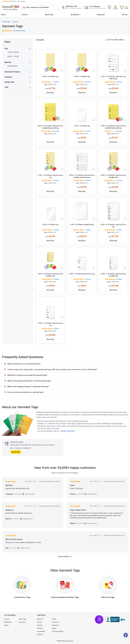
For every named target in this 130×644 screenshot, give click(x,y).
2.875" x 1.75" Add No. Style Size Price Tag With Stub (113, 176)
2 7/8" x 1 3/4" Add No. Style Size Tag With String (113, 78)
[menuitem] (3, 15)
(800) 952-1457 (30, 445)
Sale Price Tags (108, 597)
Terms (54, 619)
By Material (75, 15)
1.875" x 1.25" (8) (13, 52)
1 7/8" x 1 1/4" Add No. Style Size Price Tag (50, 176)
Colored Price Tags (22, 597)
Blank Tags (49, 15)
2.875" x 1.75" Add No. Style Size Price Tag (113, 226)
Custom (24, 15)
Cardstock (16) (12, 66)
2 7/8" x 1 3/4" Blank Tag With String (82, 225)
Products (40, 628)
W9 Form (40, 635)
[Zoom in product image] (62, 71)
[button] (109, 7)
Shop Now (50, 93)
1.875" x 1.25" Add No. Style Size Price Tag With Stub (50, 275)
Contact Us (56, 622)
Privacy (39, 622)
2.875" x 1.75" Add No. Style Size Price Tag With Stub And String (50, 127)
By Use (125, 15)
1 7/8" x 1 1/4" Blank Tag (82, 77)
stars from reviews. (17, 1)
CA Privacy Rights (58, 631)
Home (3, 15)
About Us (40, 619)
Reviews (40, 625)
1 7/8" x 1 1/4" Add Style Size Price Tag (82, 274)
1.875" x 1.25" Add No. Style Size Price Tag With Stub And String (113, 127)
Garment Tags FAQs (68, 431)
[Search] (41, 7)
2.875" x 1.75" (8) (13, 57)
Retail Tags (6, 22)
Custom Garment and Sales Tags (65, 597)
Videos (54, 628)
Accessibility (41, 631)
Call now (16, 452)
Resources (55, 625)
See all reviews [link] (65, 556)
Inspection (101, 15)
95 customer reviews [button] (19, 31)
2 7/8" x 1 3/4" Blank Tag (50, 77)
